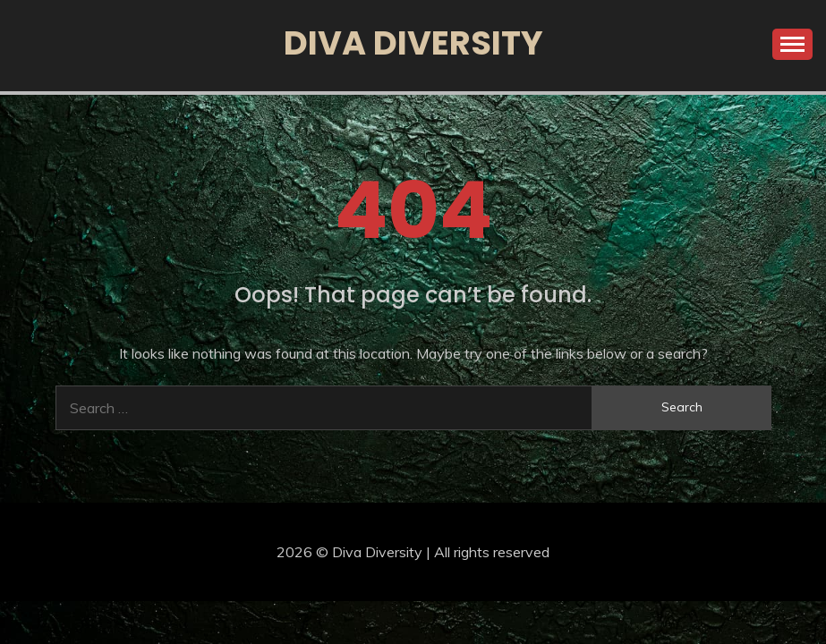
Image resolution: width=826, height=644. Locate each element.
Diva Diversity (413, 43)
